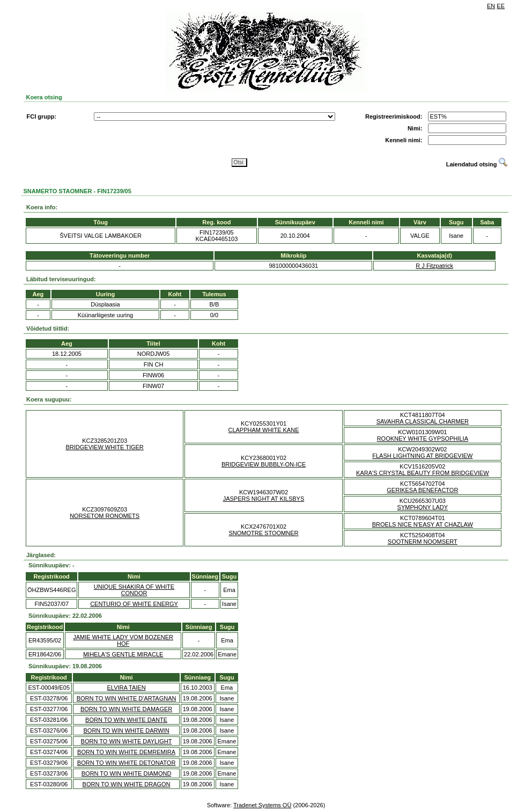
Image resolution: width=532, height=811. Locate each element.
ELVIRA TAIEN (127, 688)
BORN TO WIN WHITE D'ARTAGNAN (127, 698)
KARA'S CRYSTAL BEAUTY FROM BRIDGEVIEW (422, 473)
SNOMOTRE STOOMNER (264, 533)
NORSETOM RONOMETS (105, 516)
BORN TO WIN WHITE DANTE (126, 720)
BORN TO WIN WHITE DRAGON (127, 784)
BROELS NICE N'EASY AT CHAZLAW (423, 524)
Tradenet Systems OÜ (262, 805)
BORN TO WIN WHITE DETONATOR (127, 763)
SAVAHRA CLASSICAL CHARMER (423, 421)
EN (491, 6)
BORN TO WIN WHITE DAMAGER (126, 709)
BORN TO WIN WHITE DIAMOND (127, 773)
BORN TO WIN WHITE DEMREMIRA (126, 752)
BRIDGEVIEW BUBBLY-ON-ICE (264, 464)
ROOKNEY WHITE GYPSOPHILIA (423, 439)
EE (501, 6)
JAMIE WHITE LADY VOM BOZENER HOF (123, 640)
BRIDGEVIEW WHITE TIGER (105, 447)
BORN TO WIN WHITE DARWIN (127, 730)
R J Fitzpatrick (434, 266)
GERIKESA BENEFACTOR (422, 490)
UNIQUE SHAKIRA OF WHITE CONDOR (134, 590)
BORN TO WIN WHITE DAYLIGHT (127, 741)
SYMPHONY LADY (423, 507)
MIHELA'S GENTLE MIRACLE (123, 654)
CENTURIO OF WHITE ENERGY (134, 604)
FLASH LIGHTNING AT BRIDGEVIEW (422, 456)
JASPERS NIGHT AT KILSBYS (264, 499)
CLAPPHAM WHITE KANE (263, 430)
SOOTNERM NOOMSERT (423, 542)
